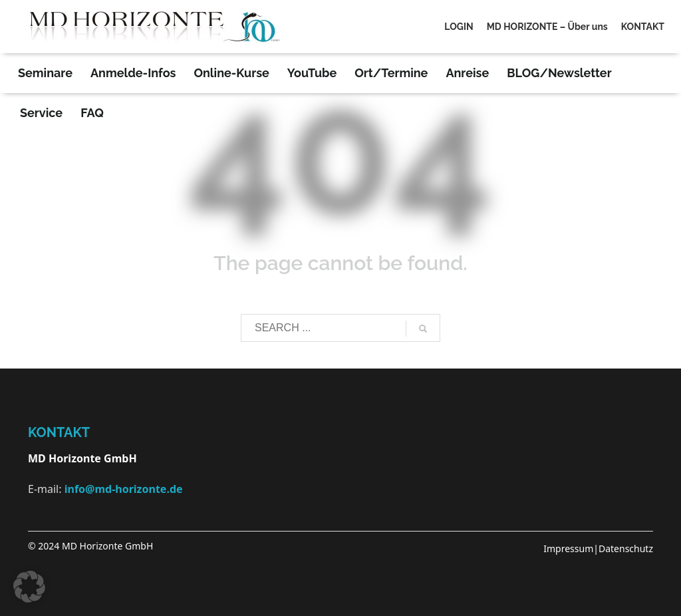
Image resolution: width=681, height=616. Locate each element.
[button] (29, 587)
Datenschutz (626, 548)
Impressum (568, 548)
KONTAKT (643, 27)
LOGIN (459, 27)
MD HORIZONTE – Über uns (547, 27)
